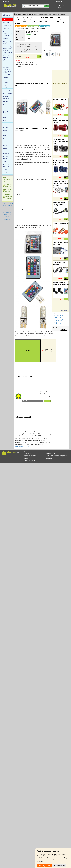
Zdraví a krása (7, 173)
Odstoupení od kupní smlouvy (61, 319)
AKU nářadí (6, 22)
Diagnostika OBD (8, 34)
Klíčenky (6, 131)
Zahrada (6, 169)
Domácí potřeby (8, 93)
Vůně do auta (7, 86)
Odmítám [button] (48, 865)
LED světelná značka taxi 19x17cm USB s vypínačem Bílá (8, 205)
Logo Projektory (7, 54)
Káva (5, 124)
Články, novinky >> (9, 219)
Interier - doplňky (8, 47)
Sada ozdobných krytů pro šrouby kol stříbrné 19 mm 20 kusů (61, 183)
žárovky (58, 330)
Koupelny (6, 127)
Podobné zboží (57, 324)
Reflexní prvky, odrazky (7, 75)
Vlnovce (5, 88)
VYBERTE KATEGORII (7, 15)
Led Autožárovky (8, 52)
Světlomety (6, 68)
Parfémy (6, 149)
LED (55, 330)
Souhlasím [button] (41, 865)
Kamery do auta (7, 49)
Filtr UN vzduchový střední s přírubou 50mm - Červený (61, 121)
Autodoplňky (25, 14)
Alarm (5, 32)
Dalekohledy (7, 90)
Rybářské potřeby (6, 157)
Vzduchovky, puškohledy (7, 165)
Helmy (5, 45)
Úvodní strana (7, 1)
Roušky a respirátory (6, 153)
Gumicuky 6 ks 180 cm (60, 99)
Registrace (57, 1)
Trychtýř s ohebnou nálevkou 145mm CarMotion (59, 204)
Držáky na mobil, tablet (8, 43)
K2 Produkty (6, 50)
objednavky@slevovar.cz (22, 447)
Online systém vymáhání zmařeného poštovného (57, 455)
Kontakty (56, 322)
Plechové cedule (7, 69)
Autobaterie (6, 28)
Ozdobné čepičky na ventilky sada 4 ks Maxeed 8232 (61, 284)
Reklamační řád (58, 317)
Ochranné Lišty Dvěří (7, 61)
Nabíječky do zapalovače (7, 58)
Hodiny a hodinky (6, 112)
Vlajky (5, 161)
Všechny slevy (64, 311)
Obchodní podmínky (59, 316)
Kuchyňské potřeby (6, 135)
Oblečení (6, 145)
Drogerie (6, 108)
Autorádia (6, 30)
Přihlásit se (65, 1)
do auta (64, 330)
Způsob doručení (58, 321)
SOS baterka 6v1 (8, 213)
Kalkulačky (8, 216)
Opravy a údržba (8, 56)
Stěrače (5, 64)
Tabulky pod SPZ (8, 84)
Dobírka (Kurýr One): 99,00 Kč (26, 63)
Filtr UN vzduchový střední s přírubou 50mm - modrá (61, 162)
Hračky (5, 121)
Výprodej (6, 19)
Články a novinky (50, 452)
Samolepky (6, 66)
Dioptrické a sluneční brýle (7, 97)
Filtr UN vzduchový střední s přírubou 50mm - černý (61, 142)
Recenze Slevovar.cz (51, 454)
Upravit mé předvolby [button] (59, 865)
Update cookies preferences (30, 460)
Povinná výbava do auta (7, 72)
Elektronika (6, 101)
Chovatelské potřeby (7, 117)
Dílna (5, 105)
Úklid (5, 142)
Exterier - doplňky (33, 14)
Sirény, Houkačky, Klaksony (8, 81)
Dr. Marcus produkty (6, 36)
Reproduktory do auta (8, 78)
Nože (5, 139)
